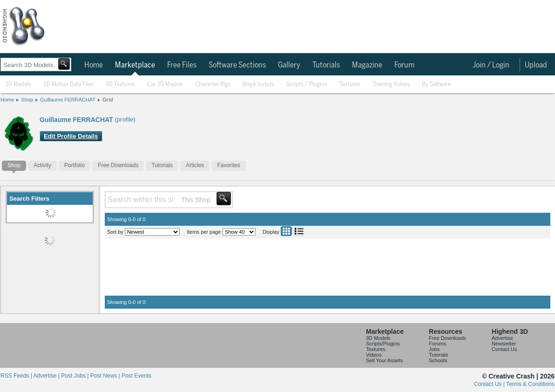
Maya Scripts (258, 84)
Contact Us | (490, 384)
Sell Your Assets (384, 360)
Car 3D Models (165, 84)
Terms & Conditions (530, 384)
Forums (437, 344)
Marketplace (135, 65)
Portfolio (74, 165)
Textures (350, 84)
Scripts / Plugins (307, 84)
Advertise (502, 338)
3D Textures (120, 84)
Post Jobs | (75, 376)
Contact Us (504, 349)
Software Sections (237, 65)
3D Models (18, 84)
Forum (404, 65)
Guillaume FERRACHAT (68, 100)
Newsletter (504, 344)
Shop (27, 100)
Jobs (434, 349)
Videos (374, 355)
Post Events (136, 376)
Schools (438, 360)
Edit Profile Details (71, 136)
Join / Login (491, 65)
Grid (108, 100)
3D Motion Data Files (68, 84)
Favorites (228, 165)
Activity (42, 165)
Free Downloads (118, 165)
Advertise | (47, 376)
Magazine (367, 65)
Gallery (289, 65)
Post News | (106, 376)
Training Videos (391, 84)
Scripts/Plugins (383, 344)
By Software (436, 84)
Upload (536, 65)
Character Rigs (213, 84)
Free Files (182, 65)
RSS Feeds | (17, 376)
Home (94, 65)
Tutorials (326, 65)
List (299, 231)
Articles (195, 165)
